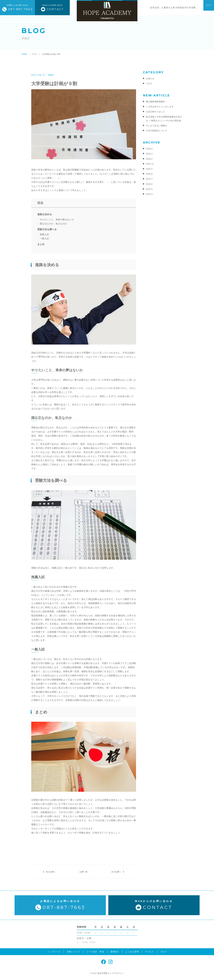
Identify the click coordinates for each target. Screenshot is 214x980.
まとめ (41, 244)
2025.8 (149, 174)
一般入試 (44, 238)
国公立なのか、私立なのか (53, 224)
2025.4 (149, 194)
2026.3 (149, 154)
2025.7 (149, 179)
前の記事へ (51, 872)
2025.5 (149, 189)
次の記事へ (116, 872)
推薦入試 (44, 234)
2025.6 (149, 184)
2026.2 (149, 159)
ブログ (51, 75)
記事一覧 (84, 872)
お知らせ (150, 78)
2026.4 (149, 149)
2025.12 (150, 164)
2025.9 (149, 169)
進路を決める (45, 214)
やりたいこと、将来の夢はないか (57, 219)
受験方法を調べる (47, 229)
